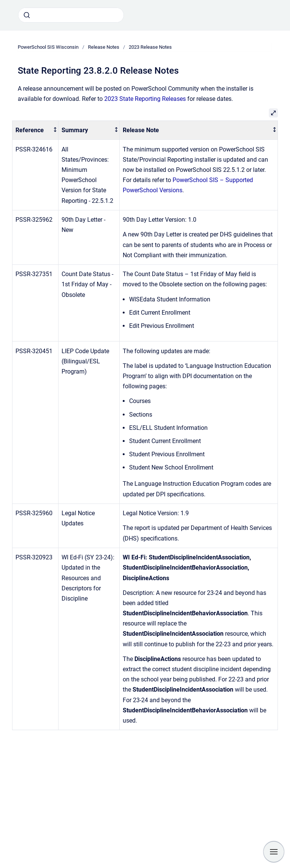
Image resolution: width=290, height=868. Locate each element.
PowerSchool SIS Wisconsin (48, 47)
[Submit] (27, 15)
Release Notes (104, 47)
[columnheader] (35, 130)
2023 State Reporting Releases (145, 99)
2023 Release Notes (150, 47)
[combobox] (71, 15)
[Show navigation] (274, 852)
